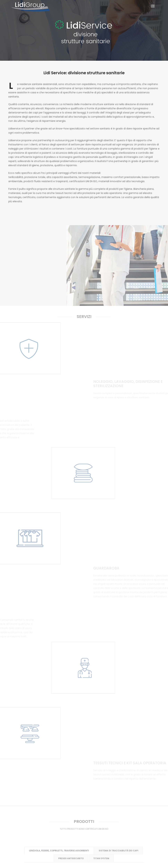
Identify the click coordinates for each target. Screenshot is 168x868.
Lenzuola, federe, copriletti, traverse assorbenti (59, 646)
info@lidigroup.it (87, 857)
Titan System (101, 654)
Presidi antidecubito (71, 654)
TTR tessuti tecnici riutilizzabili (84, 733)
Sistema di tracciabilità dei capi (119, 646)
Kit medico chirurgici (54, 725)
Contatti (131, 813)
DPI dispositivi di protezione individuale (102, 725)
